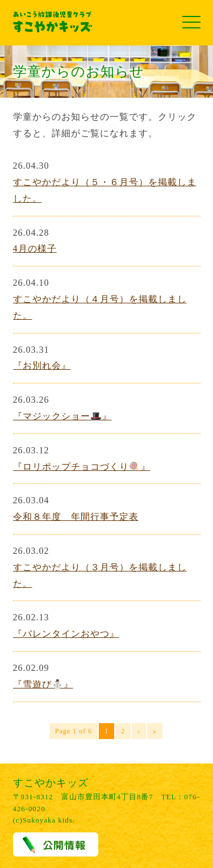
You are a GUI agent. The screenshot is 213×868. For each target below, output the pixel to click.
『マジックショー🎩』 (62, 416)
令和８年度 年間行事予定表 (76, 517)
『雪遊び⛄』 (43, 684)
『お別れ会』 (42, 366)
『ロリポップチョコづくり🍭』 (82, 467)
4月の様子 (35, 249)
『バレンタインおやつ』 (66, 634)
